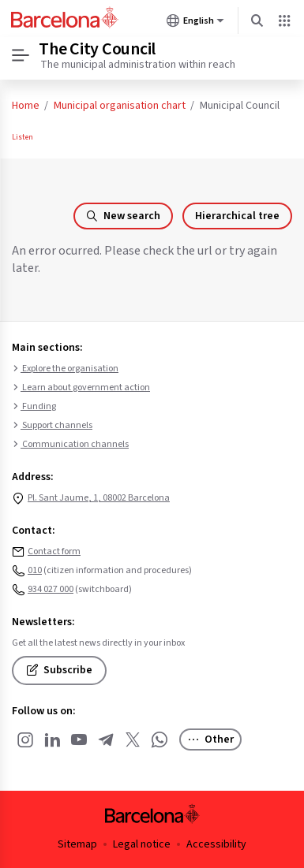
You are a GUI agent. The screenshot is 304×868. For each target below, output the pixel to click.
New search (123, 216)
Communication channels (70, 445)
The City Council (97, 49)
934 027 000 (51, 589)
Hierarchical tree (237, 216)
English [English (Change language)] (195, 24)
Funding (34, 407)
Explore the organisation (65, 369)
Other (210, 739)
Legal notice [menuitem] (142, 844)
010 (35, 570)
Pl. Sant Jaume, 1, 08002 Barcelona (99, 498)
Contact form (54, 551)
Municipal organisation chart (120, 106)
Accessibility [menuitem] (216, 844)
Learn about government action (81, 388)
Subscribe (59, 670)
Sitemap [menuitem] (77, 844)
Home (26, 106)
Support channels (52, 426)
